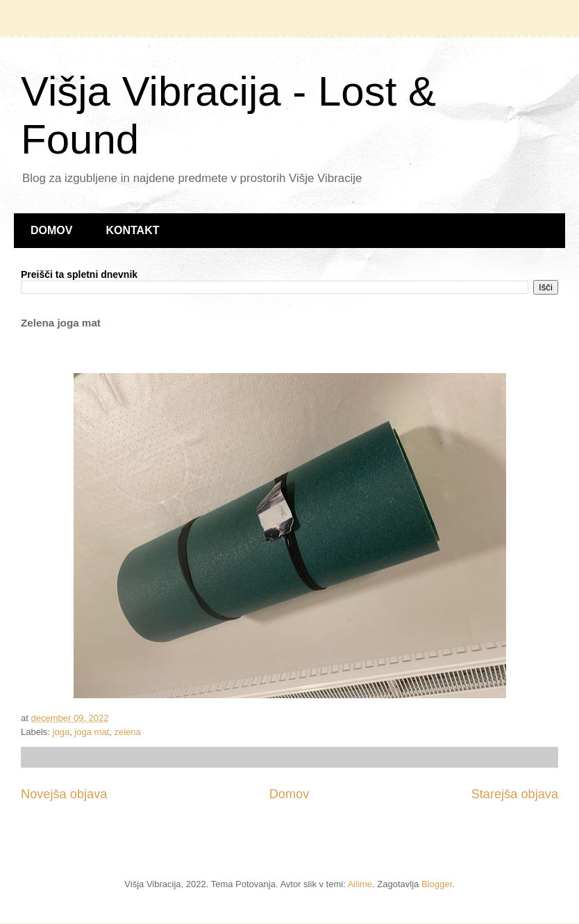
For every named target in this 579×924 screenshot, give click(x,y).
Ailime (360, 884)
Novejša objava (64, 794)
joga (61, 732)
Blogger (437, 884)
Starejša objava (515, 794)
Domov (289, 794)
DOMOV (51, 230)
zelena (127, 732)
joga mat (92, 732)
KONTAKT (132, 230)
